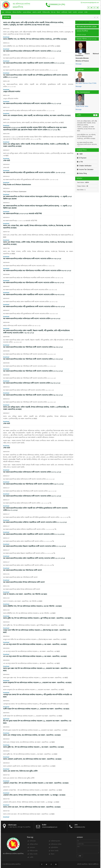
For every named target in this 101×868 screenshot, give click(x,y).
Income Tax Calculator (85, 169)
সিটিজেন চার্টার (46, 12)
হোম (3, 12)
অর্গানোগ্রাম (8, 12)
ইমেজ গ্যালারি (54, 851)
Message (78, 64)
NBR (80, 154)
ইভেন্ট (70, 12)
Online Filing (82, 173)
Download (6, 37)
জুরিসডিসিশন (53, 847)
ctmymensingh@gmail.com (90, 2)
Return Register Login (87, 27)
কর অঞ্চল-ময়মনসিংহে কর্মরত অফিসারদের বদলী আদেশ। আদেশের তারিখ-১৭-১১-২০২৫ (87, 144)
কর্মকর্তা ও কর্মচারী (37, 12)
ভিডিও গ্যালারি (33, 854)
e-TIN (80, 162)
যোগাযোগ (80, 12)
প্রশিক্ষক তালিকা (33, 844)
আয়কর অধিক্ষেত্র (27, 12)
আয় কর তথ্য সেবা (83, 22)
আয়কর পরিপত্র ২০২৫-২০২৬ (86, 39)
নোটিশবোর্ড (64, 12)
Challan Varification (84, 166)
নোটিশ (30, 857)
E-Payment (82, 158)
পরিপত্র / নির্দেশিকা (17, 12)
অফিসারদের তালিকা (55, 844)
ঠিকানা (58, 12)
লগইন (86, 12)
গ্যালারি (75, 12)
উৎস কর (53, 12)
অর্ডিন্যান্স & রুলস (55, 841)
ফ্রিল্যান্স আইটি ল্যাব (93, 864)
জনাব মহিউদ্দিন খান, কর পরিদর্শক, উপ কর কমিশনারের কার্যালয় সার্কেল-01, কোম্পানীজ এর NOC (86, 137)
